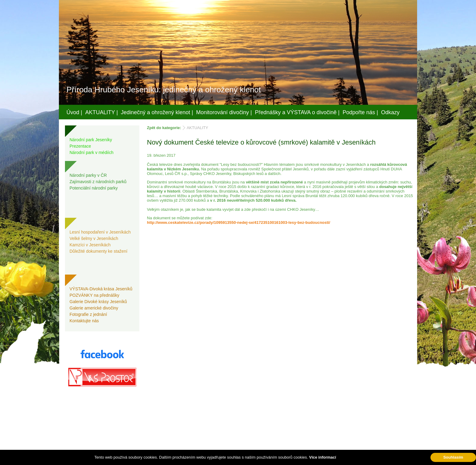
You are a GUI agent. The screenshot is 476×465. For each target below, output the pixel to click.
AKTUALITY (197, 128)
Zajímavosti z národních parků (98, 182)
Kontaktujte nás (84, 321)
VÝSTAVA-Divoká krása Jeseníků (101, 289)
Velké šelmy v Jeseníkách (94, 238)
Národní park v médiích (92, 152)
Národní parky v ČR (88, 175)
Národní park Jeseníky (91, 140)
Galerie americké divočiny (94, 308)
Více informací (323, 457)
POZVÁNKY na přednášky (94, 295)
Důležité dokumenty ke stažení (99, 251)
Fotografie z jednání (88, 314)
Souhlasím (453, 457)
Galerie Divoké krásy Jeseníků (98, 302)
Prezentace (80, 146)
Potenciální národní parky (94, 188)
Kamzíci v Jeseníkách (90, 245)
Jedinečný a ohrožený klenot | (157, 112)
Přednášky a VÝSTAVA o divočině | (297, 112)
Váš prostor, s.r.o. (232, 459)
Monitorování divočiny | (224, 112)
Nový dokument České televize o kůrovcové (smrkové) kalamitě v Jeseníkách (261, 142)
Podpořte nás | (360, 112)
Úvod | (74, 112)
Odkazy (390, 112)
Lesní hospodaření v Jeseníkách (100, 232)
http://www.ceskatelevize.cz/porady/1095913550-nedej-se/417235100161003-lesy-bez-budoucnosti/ (239, 222)
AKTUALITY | (102, 112)
